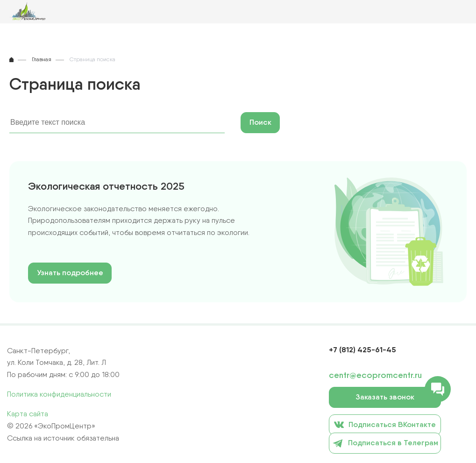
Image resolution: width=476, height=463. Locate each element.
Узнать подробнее (70, 273)
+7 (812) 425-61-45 (362, 349)
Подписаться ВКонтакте (385, 424)
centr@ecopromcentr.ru (375, 375)
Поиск (260, 122)
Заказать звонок (385, 397)
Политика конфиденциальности (59, 394)
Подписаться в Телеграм (385, 443)
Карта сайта (28, 414)
